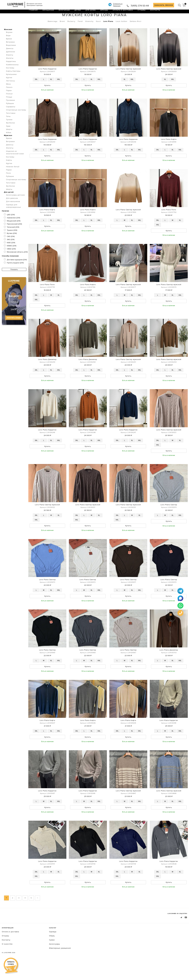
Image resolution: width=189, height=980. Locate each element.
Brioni (62, 32)
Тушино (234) (11, 241)
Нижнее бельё (13, 177)
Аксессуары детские (15, 205)
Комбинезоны (12, 75)
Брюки (9, 49)
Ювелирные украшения (60, 967)
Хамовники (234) (12, 228)
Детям (78, 13)
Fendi (80, 32)
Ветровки (10, 52)
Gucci (98, 32)
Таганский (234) (12, 237)
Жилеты (10, 69)
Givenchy (89, 32)
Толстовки (11, 124)
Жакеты (10, 65)
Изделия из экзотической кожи (15, 163)
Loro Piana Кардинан (47, 150)
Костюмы (10, 78)
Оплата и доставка (123, 13)
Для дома (91, 13)
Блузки (9, 43)
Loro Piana (108, 32)
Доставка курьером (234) (15, 270)
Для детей (9, 202)
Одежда (16, 18)
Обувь (52, 954)
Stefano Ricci (136, 32)
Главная (33, 13)
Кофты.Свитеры (13, 81)
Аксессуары (54, 963)
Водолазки (11, 56)
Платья (9, 104)
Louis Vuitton (121, 32)
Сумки (52, 958)
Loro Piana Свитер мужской (128, 79)
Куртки (9, 88)
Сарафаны (11, 117)
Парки (9, 101)
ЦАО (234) (9, 225)
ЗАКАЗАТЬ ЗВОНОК (164, 5)
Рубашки (10, 114)
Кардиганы (11, 72)
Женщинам (48, 13)
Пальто (9, 98)
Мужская (8, 146)
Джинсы (10, 59)
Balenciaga (52, 32)
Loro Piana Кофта (169, 150)
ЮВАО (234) (10, 256)
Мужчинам (64, 13)
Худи (8, 136)
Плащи (9, 107)
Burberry (71, 32)
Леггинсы (10, 91)
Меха (8, 94)
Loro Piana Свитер (169, 519)
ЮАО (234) (10, 253)
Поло (8, 183)
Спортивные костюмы (16, 120)
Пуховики (10, 111)
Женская (8, 40)
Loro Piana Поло (169, 221)
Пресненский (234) (13, 234)
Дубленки (11, 62)
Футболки (10, 133)
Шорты (9, 140)
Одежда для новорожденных (14, 216)
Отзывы (142, 13)
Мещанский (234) (12, 231)
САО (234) (9, 247)
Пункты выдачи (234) (14, 273)
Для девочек (12, 209)
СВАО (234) (10, 259)
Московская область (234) (16, 262)
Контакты (155, 13)
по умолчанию (176, 19)
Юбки (9, 143)
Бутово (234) (10, 244)
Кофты (27, 18)
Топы (8, 127)
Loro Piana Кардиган (47, 79)
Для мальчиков (13, 212)
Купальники (11, 85)
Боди (8, 46)
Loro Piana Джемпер (47, 373)
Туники (9, 130)
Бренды (104, 13)
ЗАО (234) (9, 250)
